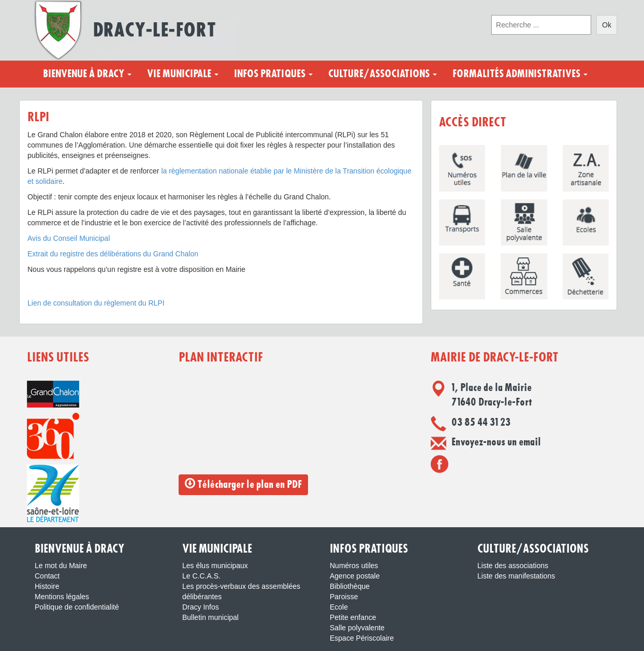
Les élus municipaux (215, 566)
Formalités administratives (520, 74)
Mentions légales (62, 597)
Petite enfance (353, 617)
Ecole (339, 607)
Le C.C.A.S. (201, 576)
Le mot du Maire (61, 566)
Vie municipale (183, 74)
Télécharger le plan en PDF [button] (243, 484)
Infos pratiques (273, 74)
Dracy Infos (201, 607)
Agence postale (355, 576)
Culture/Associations (383, 74)
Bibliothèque (350, 586)
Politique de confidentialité (77, 607)
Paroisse (344, 597)
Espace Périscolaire (362, 638)
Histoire (47, 586)
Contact (47, 576)
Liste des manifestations (516, 576)
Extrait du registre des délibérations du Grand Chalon (113, 254)
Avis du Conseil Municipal (69, 238)
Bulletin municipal (210, 617)
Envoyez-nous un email (496, 442)
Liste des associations (513, 566)
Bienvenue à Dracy (87, 74)
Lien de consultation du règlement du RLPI (96, 303)
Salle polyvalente (357, 628)
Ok (607, 25)
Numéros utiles (354, 566)
